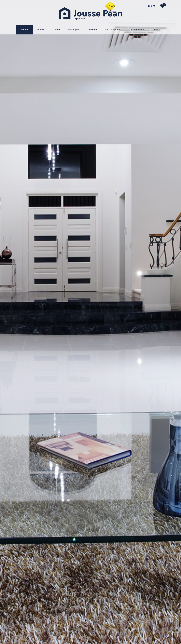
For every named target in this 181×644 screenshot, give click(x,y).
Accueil (24, 30)
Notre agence (113, 30)
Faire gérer (74, 30)
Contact (156, 30)
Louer (57, 30)
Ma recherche (136, 30)
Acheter (41, 30)
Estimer (93, 30)
